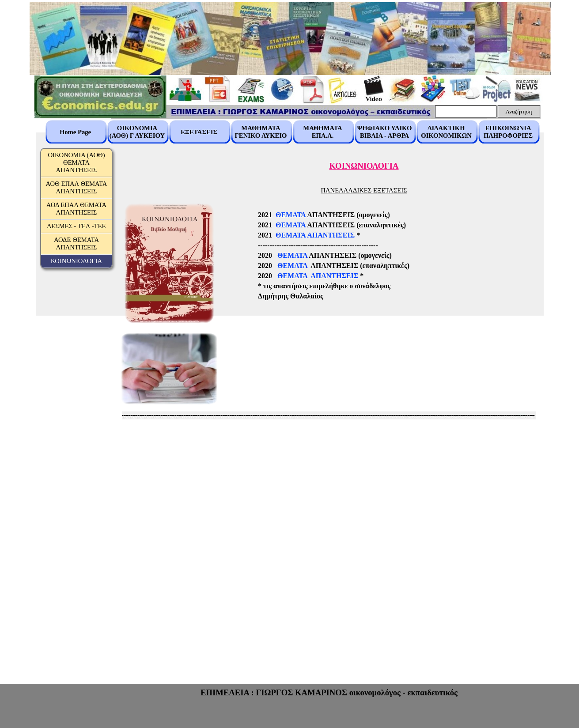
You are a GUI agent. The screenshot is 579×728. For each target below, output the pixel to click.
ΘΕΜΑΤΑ (291, 215)
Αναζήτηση (518, 111)
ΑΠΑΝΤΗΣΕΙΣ (331, 235)
